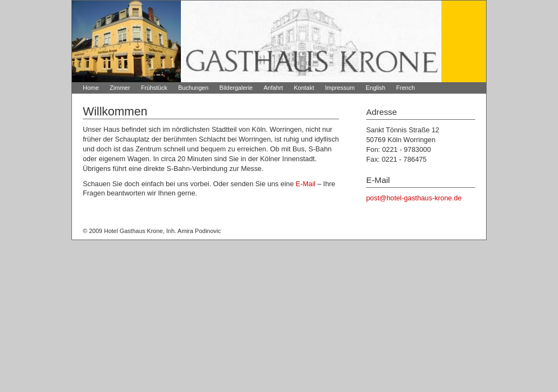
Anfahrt (273, 88)
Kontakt (304, 88)
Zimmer (120, 88)
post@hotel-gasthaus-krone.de (414, 198)
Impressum (340, 88)
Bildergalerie (236, 88)
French (405, 88)
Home (91, 88)
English (375, 88)
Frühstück (154, 88)
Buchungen (193, 88)
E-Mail (306, 184)
